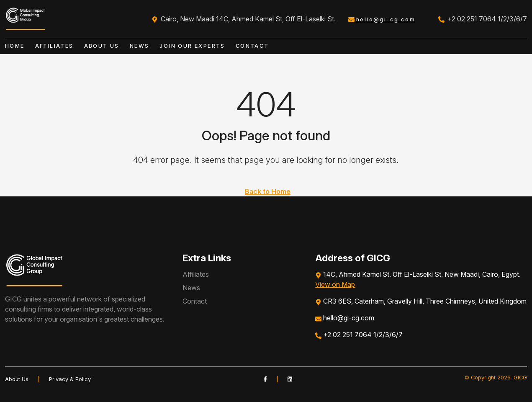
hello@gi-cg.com (386, 19)
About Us (102, 46)
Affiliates (54, 46)
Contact (252, 46)
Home (15, 46)
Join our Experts (192, 46)
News (140, 46)
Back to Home (268, 191)
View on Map (335, 284)
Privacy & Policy (70, 379)
